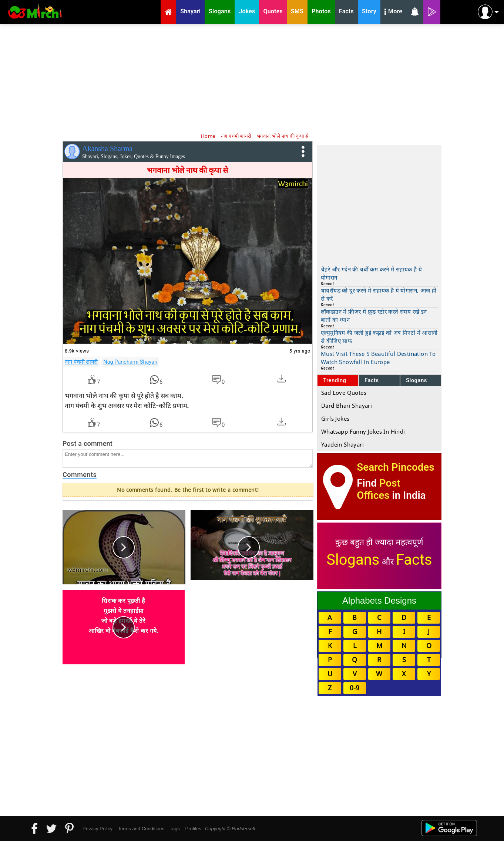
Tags (175, 829)
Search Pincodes (395, 467)
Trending (335, 380)
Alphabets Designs (379, 600)
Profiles (193, 829)
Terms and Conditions (141, 829)
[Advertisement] (252, 78)
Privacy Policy (98, 829)
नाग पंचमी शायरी (81, 362)
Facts (372, 380)
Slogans (416, 380)
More (393, 12)
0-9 (355, 688)
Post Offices (379, 489)
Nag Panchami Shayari (130, 362)
